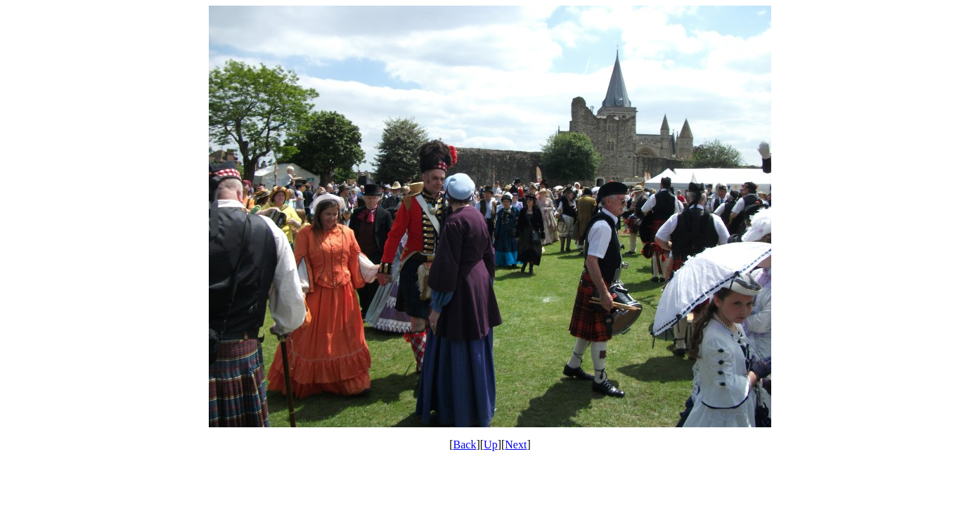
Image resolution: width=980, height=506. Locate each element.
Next (516, 445)
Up (491, 445)
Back (465, 445)
